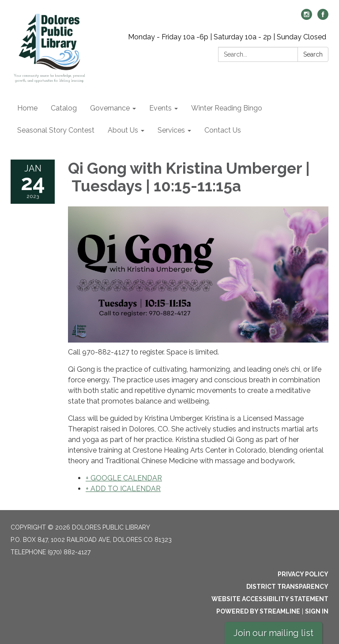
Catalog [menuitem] (64, 108)
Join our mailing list (273, 633)
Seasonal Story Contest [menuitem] (56, 130)
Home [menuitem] (27, 108)
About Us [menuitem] (123, 130)
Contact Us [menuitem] (223, 130)
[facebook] (323, 17)
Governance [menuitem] (110, 108)
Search (313, 54)
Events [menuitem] (160, 108)
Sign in (317, 611)
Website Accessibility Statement (270, 599)
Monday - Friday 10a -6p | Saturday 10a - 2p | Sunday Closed (227, 37)
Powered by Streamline (258, 611)
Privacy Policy (303, 574)
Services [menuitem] (171, 130)
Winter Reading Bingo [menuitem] (227, 108)
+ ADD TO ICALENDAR (123, 489)
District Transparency (287, 587)
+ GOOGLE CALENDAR (124, 478)
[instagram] (307, 17)
